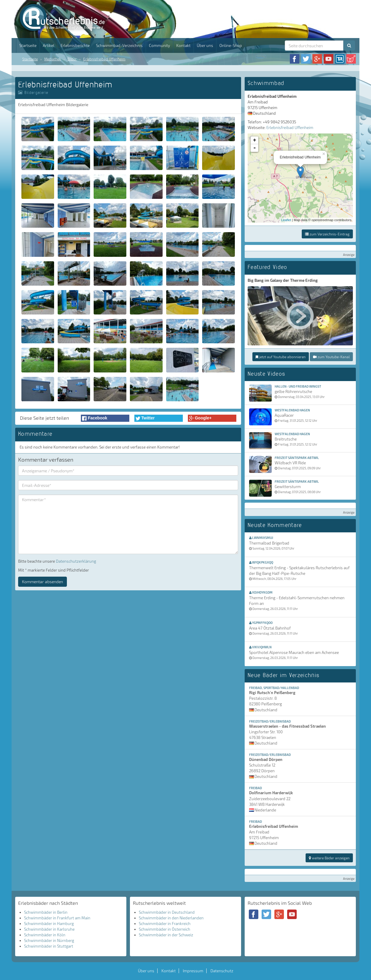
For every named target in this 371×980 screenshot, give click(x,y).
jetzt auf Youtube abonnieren (281, 357)
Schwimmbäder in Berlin (46, 912)
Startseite (28, 45)
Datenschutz (222, 971)
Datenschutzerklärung (76, 561)
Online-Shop (231, 45)
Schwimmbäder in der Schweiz (166, 935)
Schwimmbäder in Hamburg (49, 924)
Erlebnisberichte (75, 45)
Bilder (72, 59)
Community (159, 45)
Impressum (193, 971)
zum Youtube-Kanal (331, 357)
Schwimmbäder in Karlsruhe (49, 929)
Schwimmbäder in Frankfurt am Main (57, 918)
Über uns (205, 45)
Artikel (49, 45)
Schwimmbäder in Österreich (165, 929)
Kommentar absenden (43, 582)
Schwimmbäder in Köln (45, 935)
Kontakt (183, 45)
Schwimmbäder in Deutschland (167, 912)
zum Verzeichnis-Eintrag (327, 234)
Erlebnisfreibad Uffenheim (104, 59)
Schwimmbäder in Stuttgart (49, 946)
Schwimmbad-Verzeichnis (119, 45)
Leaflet (286, 220)
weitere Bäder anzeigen (329, 858)
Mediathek (53, 59)
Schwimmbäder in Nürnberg (49, 940)
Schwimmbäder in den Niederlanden (171, 918)
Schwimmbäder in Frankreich (165, 924)
